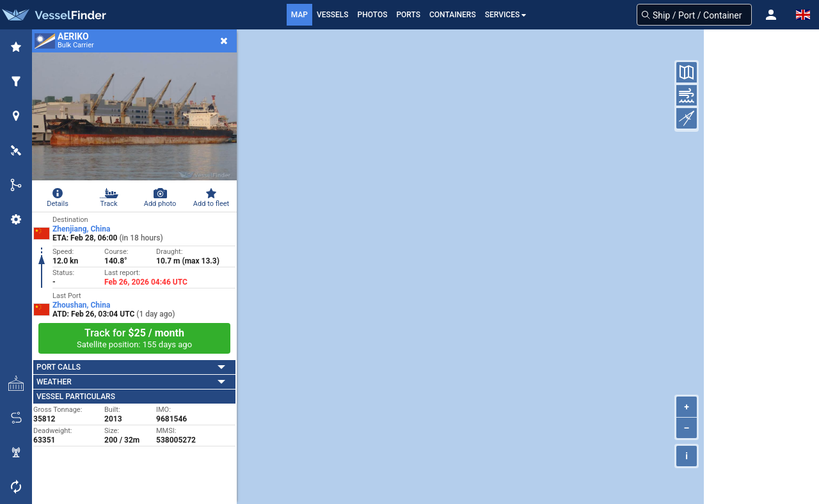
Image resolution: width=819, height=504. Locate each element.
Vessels (333, 15)
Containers (453, 15)
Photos (373, 15)
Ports (408, 15)
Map (299, 15)
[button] (771, 15)
